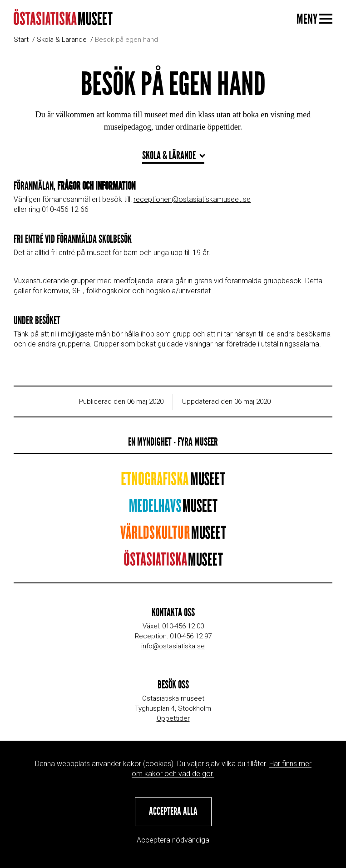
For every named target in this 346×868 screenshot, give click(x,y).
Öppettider (173, 718)
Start (21, 40)
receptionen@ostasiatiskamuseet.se (192, 199)
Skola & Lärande (62, 40)
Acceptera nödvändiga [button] (173, 840)
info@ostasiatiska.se (173, 646)
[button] (173, 812)
